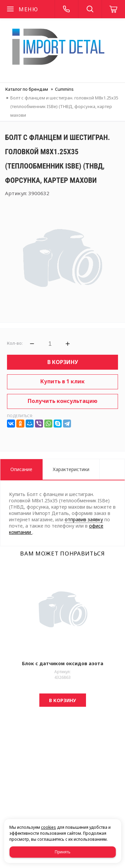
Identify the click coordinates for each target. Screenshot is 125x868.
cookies (48, 827)
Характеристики (71, 469)
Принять (62, 852)
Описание (21, 469)
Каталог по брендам (27, 89)
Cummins (64, 89)
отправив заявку (84, 519)
